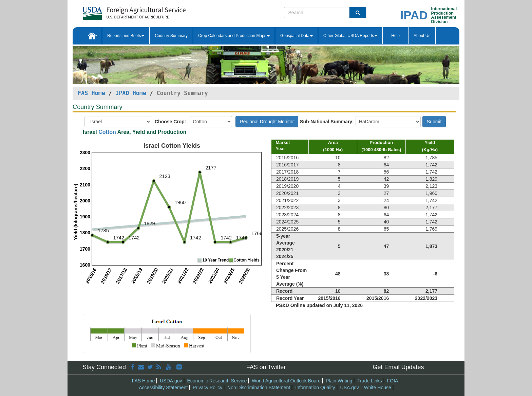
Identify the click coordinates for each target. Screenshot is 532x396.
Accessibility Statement (163, 388)
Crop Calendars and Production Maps (234, 36)
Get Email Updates (398, 367)
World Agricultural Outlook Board (286, 381)
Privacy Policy (207, 388)
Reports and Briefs (126, 36)
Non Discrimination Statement (259, 388)
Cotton (107, 132)
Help (395, 36)
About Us (422, 36)
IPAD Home (131, 93)
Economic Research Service (217, 381)
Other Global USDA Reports (350, 36)
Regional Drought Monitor (267, 122)
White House (378, 388)
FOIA (393, 381)
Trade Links (370, 381)
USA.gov (350, 388)
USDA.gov (171, 381)
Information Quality (315, 388)
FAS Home (91, 93)
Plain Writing (339, 381)
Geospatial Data (297, 36)
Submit (434, 122)
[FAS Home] (134, 11)
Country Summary (171, 36)
